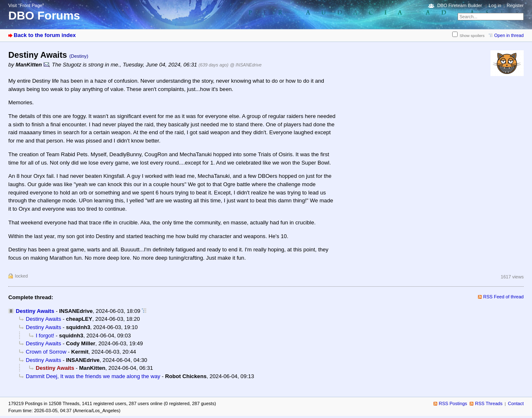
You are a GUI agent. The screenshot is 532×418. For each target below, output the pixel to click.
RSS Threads (489, 403)
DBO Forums (44, 16)
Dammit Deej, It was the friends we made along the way (93, 376)
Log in (495, 5)
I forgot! (45, 336)
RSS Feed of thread (504, 297)
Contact (516, 403)
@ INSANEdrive (246, 65)
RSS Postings (453, 403)
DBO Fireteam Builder (460, 5)
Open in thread (509, 35)
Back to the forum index (45, 35)
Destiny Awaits (35, 311)
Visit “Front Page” (26, 5)
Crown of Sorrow (46, 352)
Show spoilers (472, 36)
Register (515, 5)
